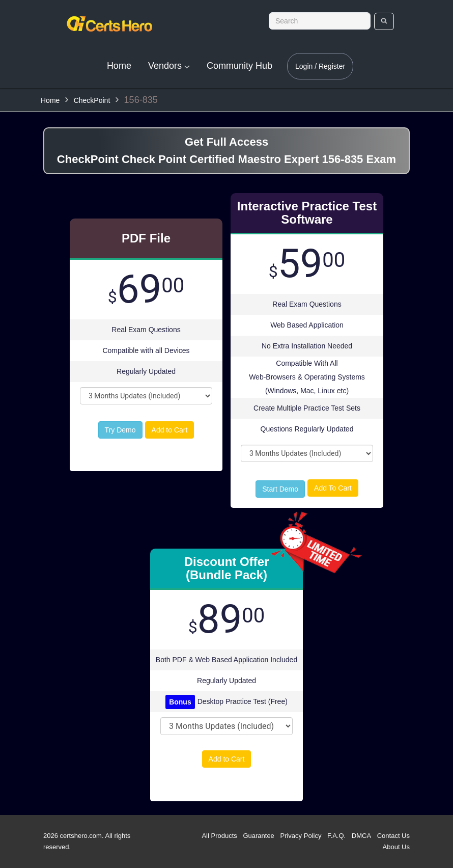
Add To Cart (333, 488)
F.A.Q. (336, 836)
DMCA (361, 836)
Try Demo (120, 430)
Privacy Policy (301, 836)
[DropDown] (146, 396)
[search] (384, 21)
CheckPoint (92, 100)
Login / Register (320, 66)
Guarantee (258, 836)
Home (119, 66)
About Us (396, 847)
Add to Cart (170, 430)
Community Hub (239, 66)
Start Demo (280, 489)
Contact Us (393, 836)
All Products (219, 836)
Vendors (169, 66)
